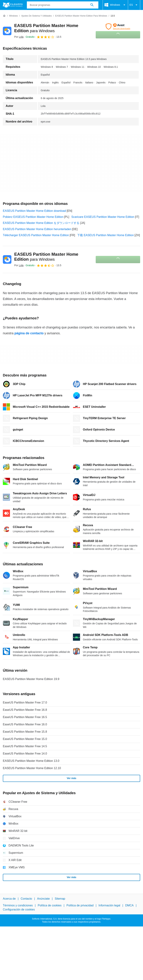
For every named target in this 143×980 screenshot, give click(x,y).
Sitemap (60, 899)
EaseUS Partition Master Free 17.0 (25, 703)
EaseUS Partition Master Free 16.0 (25, 724)
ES (134, 5)
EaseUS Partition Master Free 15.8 (25, 732)
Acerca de (9, 899)
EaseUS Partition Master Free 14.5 (25, 746)
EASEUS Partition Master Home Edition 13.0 (31, 761)
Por (19, 37)
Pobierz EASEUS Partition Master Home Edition (33, 217)
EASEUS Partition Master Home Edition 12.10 (32, 768)
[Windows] (13, 16)
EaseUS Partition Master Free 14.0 (25, 754)
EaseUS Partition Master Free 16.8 (25, 710)
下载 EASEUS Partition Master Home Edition (105, 235)
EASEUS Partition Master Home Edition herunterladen (37, 229)
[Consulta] (63, 5)
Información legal (109, 905)
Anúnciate (43, 899)
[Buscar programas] (92, 5)
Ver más (71, 778)
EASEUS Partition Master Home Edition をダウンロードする (41, 223)
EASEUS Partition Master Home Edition (46, 257)
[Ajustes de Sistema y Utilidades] (36, 16)
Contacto (26, 899)
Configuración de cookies (19, 909)
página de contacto (29, 333)
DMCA (129, 905)
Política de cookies (50, 905)
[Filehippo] (13, 5)
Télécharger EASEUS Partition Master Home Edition (36, 235)
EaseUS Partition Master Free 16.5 (25, 717)
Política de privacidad (80, 905)
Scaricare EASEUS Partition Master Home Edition (103, 217)
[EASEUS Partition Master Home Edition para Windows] (81, 16)
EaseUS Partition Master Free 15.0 (25, 739)
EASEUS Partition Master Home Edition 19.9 (31, 679)
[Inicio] (4, 16)
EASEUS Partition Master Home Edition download (34, 211)
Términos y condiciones (18, 905)
